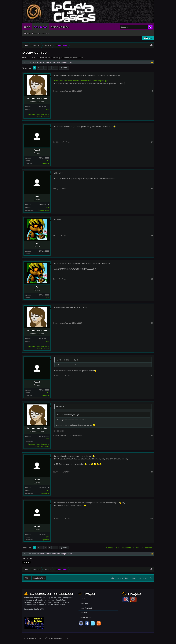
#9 (152, 472)
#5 (152, 279)
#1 (152, 91)
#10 (151, 518)
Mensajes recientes (41, 33)
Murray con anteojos (63, 58)
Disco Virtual (60, 27)
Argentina (45, 163)
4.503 (47, 254)
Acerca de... (85, 617)
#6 (152, 323)
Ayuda (128, 578)
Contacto (120, 578)
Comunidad (41, 27)
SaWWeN (37, 150)
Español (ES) (38, 578)
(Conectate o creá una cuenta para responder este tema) (130, 548)
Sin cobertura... (43, 210)
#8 (152, 435)
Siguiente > (64, 68)
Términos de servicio (140, 578)
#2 (152, 142)
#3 (152, 189)
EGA (26, 578)
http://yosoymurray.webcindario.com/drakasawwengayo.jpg (81, 81)
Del (37, 243)
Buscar (27, 33)
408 (47, 109)
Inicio (27, 27)
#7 (152, 375)
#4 (152, 235)
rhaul (37, 196)
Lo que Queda (35, 58)
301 (48, 161)
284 (48, 207)
